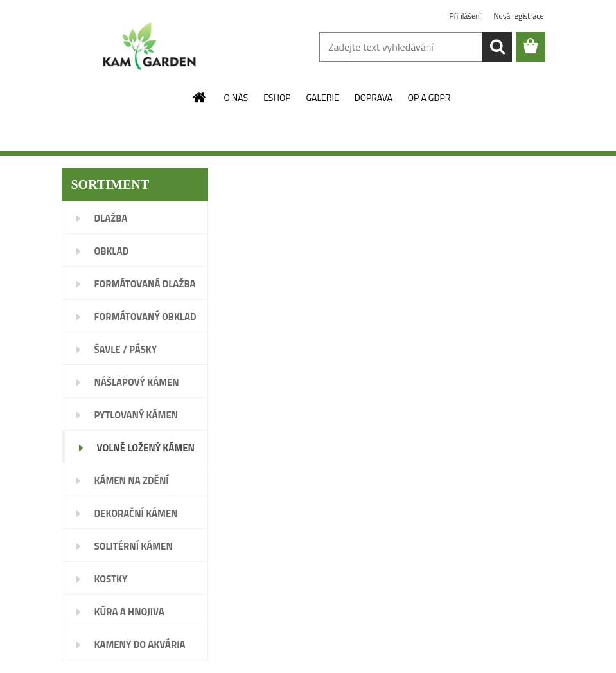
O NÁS (236, 97)
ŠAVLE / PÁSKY (126, 349)
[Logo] (150, 48)
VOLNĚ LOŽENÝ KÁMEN (146, 448)
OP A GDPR (429, 97)
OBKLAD (112, 251)
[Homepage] (200, 97)
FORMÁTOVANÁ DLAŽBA (145, 284)
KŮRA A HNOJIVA (129, 612)
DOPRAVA (374, 97)
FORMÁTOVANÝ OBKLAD (145, 317)
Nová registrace (518, 16)
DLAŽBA (111, 218)
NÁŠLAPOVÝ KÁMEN (137, 382)
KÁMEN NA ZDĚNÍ (132, 480)
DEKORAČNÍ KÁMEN (136, 513)
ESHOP (277, 97)
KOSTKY (111, 579)
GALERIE (322, 97)
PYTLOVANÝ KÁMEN (136, 415)
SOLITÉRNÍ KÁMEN (134, 546)
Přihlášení (466, 16)
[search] (497, 47)
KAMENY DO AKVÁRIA (140, 644)
